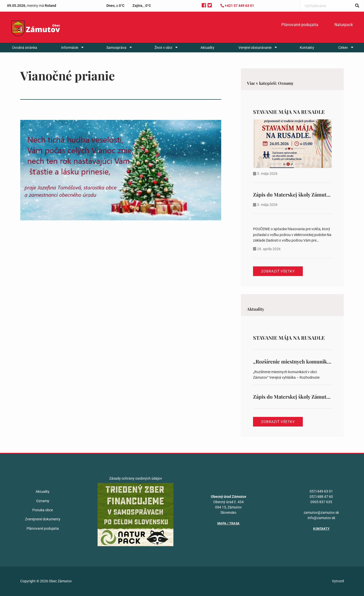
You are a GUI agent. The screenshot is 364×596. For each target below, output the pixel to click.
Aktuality (207, 48)
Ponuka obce (43, 510)
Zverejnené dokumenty (43, 519)
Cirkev (343, 48)
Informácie (70, 48)
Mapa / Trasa (229, 523)
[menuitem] (300, 25)
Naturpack (344, 25)
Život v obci (163, 48)
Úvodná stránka (25, 48)
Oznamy (43, 501)
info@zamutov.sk (321, 518)
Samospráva (116, 48)
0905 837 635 (321, 502)
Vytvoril (338, 581)
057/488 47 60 (321, 497)
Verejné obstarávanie (255, 48)
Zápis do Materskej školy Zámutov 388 (297, 194)
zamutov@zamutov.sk (321, 513)
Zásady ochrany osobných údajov (136, 478)
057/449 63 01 (321, 491)
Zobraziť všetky (278, 271)
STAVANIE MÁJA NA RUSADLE (289, 112)
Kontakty (307, 48)
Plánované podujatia (300, 25)
